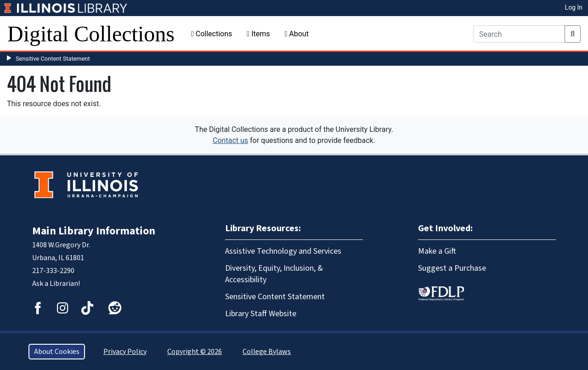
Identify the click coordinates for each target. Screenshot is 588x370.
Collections (212, 34)
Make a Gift (437, 251)
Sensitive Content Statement (53, 59)
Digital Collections (91, 34)
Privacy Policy (125, 352)
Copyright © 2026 (195, 352)
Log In (574, 7)
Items (258, 34)
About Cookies (57, 352)
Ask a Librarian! (56, 284)
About (296, 34)
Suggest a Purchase (452, 268)
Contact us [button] (230, 140)
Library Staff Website (261, 314)
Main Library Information (94, 231)
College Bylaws (267, 352)
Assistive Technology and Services (283, 251)
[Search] (519, 34)
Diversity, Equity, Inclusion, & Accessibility (274, 274)
